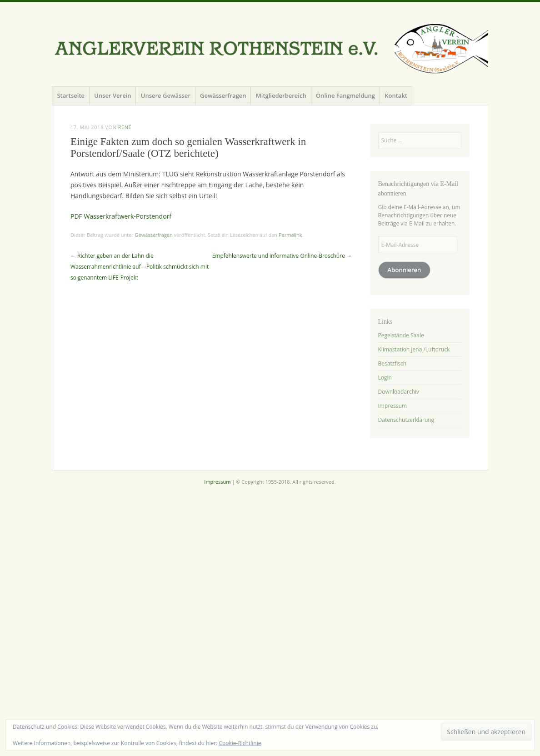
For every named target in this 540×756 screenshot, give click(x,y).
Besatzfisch (392, 363)
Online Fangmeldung (345, 95)
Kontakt (396, 95)
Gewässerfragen (223, 95)
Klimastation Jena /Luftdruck (414, 349)
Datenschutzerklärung (406, 420)
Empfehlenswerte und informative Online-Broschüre (282, 256)
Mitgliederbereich (281, 95)
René (125, 127)
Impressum (392, 406)
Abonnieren (404, 270)
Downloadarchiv (399, 392)
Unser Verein (112, 95)
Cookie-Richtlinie (240, 743)
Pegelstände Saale (401, 335)
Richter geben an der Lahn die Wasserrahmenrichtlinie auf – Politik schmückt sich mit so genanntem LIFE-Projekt (140, 267)
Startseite (71, 95)
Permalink (290, 235)
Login (385, 378)
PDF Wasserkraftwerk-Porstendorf (121, 216)
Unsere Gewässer (166, 95)
